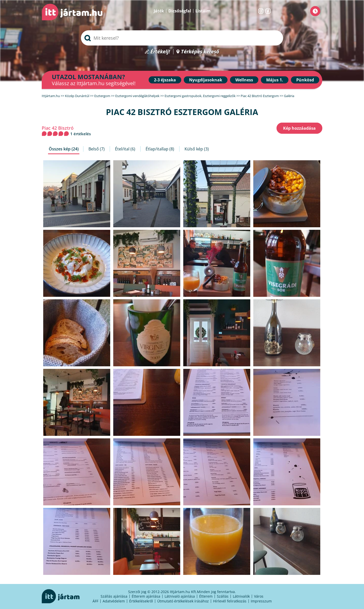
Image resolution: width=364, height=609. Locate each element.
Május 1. (275, 80)
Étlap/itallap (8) (160, 149)
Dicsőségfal (180, 11)
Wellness (244, 80)
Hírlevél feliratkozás (230, 601)
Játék (159, 11)
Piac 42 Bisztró (58, 128)
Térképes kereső (200, 52)
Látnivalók (241, 596)
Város (259, 596)
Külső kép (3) (197, 149)
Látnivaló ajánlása (180, 596)
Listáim (203, 11)
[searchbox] (182, 38)
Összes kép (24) (64, 149)
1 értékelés (81, 134)
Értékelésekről (141, 601)
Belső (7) (97, 149)
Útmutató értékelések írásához (183, 601)
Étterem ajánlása (146, 596)
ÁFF (95, 601)
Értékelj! (160, 52)
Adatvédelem (114, 601)
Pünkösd (305, 80)
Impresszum (261, 601)
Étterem (206, 596)
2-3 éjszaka (165, 80)
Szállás (223, 596)
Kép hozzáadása (299, 128)
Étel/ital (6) (125, 149)
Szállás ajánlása (114, 596)
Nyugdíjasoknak (206, 80)
